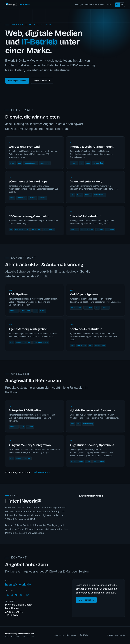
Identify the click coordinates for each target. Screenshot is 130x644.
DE (117, 5)
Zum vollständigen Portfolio (91, 496)
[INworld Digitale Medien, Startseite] (17, 5)
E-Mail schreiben (86, 600)
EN (122, 5)
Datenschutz (72, 635)
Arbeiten (101, 5)
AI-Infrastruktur (90, 5)
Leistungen (78, 5)
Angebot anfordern (42, 81)
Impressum (59, 635)
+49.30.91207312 (17, 595)
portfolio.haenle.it (41, 472)
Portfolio (84, 635)
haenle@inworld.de (18, 585)
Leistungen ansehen (17, 81)
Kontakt (109, 5)
